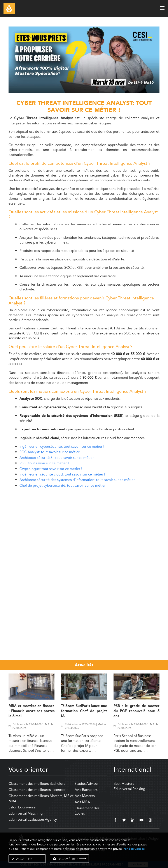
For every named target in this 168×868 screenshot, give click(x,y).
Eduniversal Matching (26, 813)
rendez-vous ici (135, 849)
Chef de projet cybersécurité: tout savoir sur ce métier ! (63, 485)
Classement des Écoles (87, 811)
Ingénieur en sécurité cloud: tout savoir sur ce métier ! (62, 474)
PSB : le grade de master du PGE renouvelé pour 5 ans (136, 711)
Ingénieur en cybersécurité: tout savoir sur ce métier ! (62, 446)
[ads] (84, 92)
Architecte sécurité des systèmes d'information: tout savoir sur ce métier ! (78, 480)
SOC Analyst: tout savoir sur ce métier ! (50, 452)
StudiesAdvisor (87, 784)
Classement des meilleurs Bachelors (37, 784)
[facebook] (115, 821)
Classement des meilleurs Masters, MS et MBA (41, 798)
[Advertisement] (84, 522)
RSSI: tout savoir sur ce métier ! (44, 463)
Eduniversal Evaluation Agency (33, 819)
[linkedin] (133, 821)
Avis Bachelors (86, 790)
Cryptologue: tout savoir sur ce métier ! (51, 469)
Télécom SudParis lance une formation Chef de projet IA (84, 711)
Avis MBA (82, 802)
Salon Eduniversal (22, 807)
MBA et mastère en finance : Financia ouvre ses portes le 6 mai (31, 711)
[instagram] (150, 821)
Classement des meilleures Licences (37, 790)
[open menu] (162, 8)
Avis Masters (85, 796)
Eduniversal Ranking (129, 789)
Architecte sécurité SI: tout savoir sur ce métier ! (58, 458)
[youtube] (142, 821)
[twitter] (124, 821)
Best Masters (124, 784)
